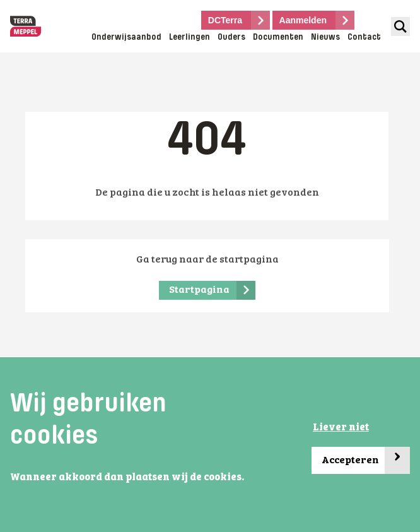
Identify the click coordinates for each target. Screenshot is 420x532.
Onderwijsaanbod (126, 38)
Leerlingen (190, 38)
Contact (364, 38)
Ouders (231, 38)
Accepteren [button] (366, 460)
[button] (12, 494)
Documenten (278, 38)
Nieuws (325, 38)
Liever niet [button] (341, 428)
